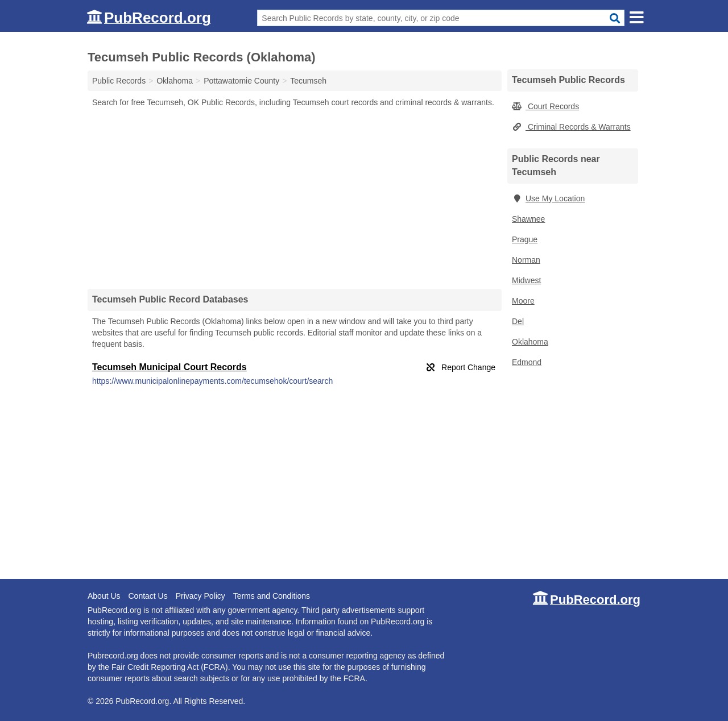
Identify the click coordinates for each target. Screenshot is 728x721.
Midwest (526, 280)
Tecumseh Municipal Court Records (169, 367)
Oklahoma (530, 342)
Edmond (527, 362)
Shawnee (528, 219)
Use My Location (548, 198)
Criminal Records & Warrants (571, 127)
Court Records (545, 106)
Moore (523, 301)
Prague (525, 239)
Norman (526, 260)
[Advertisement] (295, 198)
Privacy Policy (200, 596)
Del (518, 321)
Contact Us (148, 596)
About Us (104, 596)
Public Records (119, 81)
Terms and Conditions (272, 596)
